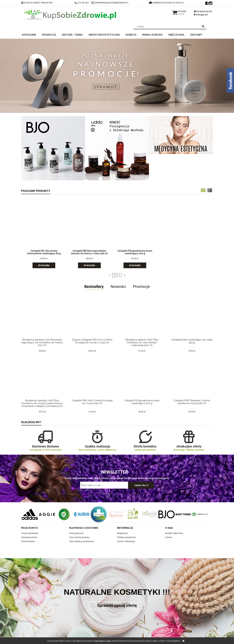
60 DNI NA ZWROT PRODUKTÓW (37, 3)
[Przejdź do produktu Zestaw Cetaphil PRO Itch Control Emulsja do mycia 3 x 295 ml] (92, 321)
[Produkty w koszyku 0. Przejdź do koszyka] (180, 11)
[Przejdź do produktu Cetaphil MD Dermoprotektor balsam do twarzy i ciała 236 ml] (89, 225)
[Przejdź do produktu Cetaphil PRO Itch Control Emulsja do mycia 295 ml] (92, 382)
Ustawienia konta (29, 537)
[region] (117, 76)
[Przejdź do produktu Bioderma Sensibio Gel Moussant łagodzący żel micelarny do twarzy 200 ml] (42, 321)
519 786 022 (82, 3)
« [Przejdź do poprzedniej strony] (109, 275)
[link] (117, 76)
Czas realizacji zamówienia (81, 541)
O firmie (169, 537)
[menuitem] (31, 34)
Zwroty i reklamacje (126, 541)
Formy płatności (76, 533)
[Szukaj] (203, 26)
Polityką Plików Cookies (103, 641)
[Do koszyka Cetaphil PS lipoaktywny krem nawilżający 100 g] (135, 265)
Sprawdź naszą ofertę (117, 605)
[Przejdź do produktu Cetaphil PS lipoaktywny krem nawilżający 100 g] (135, 225)
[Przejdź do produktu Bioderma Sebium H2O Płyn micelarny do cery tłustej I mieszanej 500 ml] (142, 321)
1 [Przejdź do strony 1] (114, 275)
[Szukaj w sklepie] (167, 26)
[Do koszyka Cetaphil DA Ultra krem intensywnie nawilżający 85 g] (44, 265)
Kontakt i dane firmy (174, 533)
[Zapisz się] (141, 485)
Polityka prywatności (127, 537)
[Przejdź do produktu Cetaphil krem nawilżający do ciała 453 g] (192, 321)
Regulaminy (122, 533)
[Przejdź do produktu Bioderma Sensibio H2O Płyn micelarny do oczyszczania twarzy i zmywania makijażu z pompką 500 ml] (42, 382)
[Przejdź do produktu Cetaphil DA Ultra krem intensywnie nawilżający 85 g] (44, 225)
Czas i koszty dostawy (79, 537)
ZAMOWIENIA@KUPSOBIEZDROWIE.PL (112, 3)
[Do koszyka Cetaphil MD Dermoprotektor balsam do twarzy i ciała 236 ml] (89, 265)
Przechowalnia (28, 541)
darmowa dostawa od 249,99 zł (167, 3)
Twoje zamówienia (30, 533)
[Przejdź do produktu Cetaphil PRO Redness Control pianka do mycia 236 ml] (192, 382)
